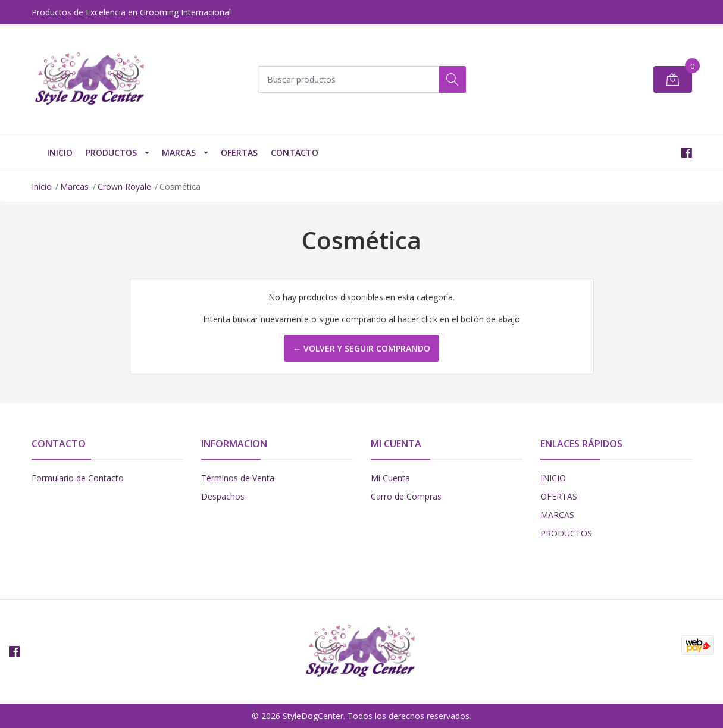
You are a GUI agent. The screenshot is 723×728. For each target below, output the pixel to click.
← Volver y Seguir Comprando (361, 348)
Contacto (295, 153)
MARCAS (557, 515)
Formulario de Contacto (78, 478)
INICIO (60, 153)
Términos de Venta (238, 478)
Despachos (223, 496)
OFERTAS (239, 153)
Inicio (42, 186)
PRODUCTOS (111, 153)
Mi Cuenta (390, 478)
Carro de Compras (406, 496)
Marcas (179, 153)
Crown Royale (124, 186)
